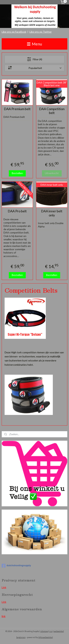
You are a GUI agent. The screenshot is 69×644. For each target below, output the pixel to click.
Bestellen (17, 173)
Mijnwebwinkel (46, 637)
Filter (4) (34, 59)
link (4, 616)
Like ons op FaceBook (14, 32)
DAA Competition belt (52, 111)
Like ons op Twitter (41, 32)
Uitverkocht (52, 173)
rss (51, 631)
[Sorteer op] (35, 68)
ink (5, 602)
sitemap (44, 631)
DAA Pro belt (17, 211)
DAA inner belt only (52, 213)
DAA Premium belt (17, 109)
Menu (34, 44)
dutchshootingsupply (16, 566)
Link (4, 587)
